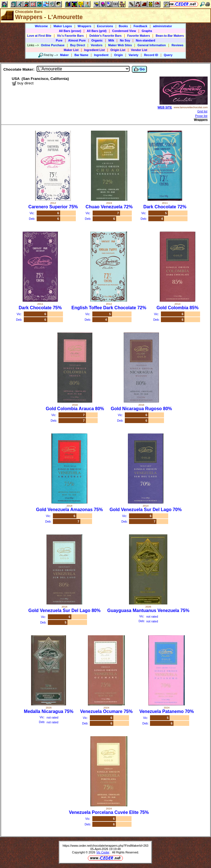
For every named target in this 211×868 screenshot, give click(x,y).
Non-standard (145, 40)
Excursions (105, 26)
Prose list (201, 116)
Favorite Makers (139, 36)
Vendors (97, 45)
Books (123, 26)
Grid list (202, 111)
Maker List (71, 50)
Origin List (118, 50)
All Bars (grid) (97, 31)
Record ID (151, 55)
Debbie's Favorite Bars (105, 36)
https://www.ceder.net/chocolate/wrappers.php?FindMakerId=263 (106, 846)
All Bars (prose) (70, 31)
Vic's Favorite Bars (70, 36)
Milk (111, 40)
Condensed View (124, 31)
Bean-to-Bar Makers (170, 36)
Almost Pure (77, 40)
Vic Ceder (103, 852)
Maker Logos (63, 26)
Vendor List (139, 50)
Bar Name (81, 55)
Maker (65, 55)
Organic (97, 40)
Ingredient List (94, 50)
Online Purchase (53, 45)
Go (139, 69)
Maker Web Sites (120, 45)
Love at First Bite (39, 36)
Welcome (41, 26)
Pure (59, 40)
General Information (152, 45)
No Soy (125, 40)
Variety (133, 55)
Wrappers (84, 26)
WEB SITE (165, 107)
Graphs (147, 31)
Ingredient (101, 55)
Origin (119, 55)
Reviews (178, 45)
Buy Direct (78, 45)
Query (168, 55)
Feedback (140, 26)
